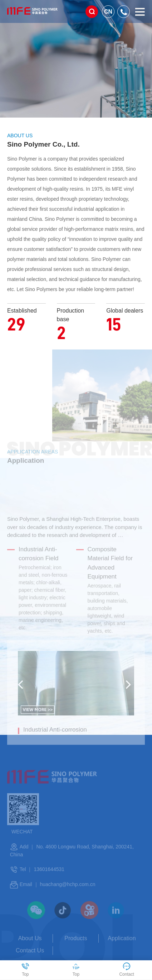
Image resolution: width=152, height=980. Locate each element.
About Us (30, 949)
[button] (22, 696)
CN (108, 12)
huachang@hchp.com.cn (67, 895)
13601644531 (49, 880)
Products (76, 949)
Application (122, 949)
